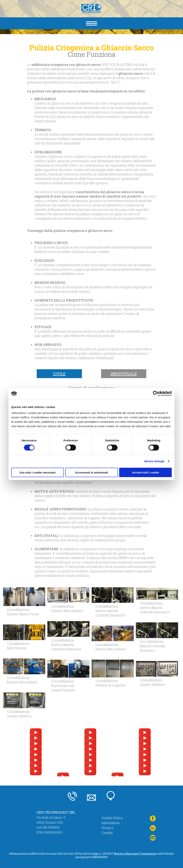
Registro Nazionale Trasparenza (135, 854)
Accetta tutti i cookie (145, 472)
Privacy (107, 828)
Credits (107, 833)
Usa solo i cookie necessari (38, 472)
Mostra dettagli (154, 461)
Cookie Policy (112, 818)
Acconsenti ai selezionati (91, 472)
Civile (59, 374)
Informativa (111, 823)
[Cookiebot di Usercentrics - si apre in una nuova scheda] (156, 394)
